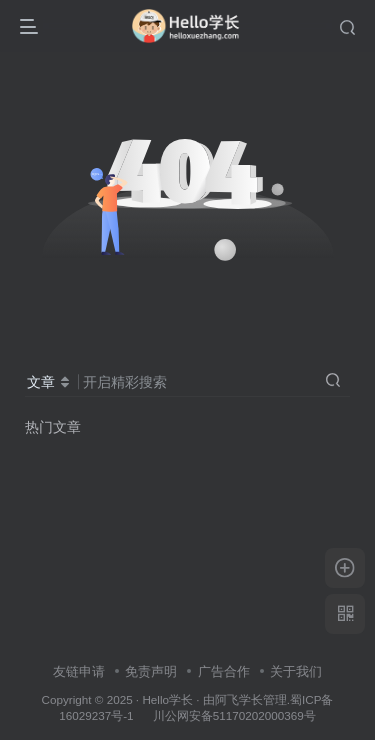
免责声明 (151, 671)
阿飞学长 (239, 699)
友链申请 (79, 671)
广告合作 (224, 671)
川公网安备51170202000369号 (234, 715)
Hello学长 (167, 699)
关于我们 (296, 671)
